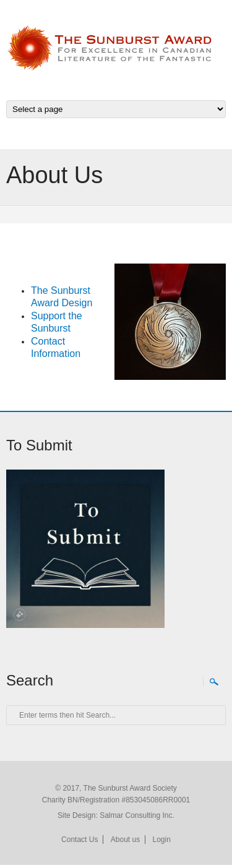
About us (125, 840)
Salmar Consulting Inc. (137, 815)
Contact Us (79, 840)
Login (162, 840)
